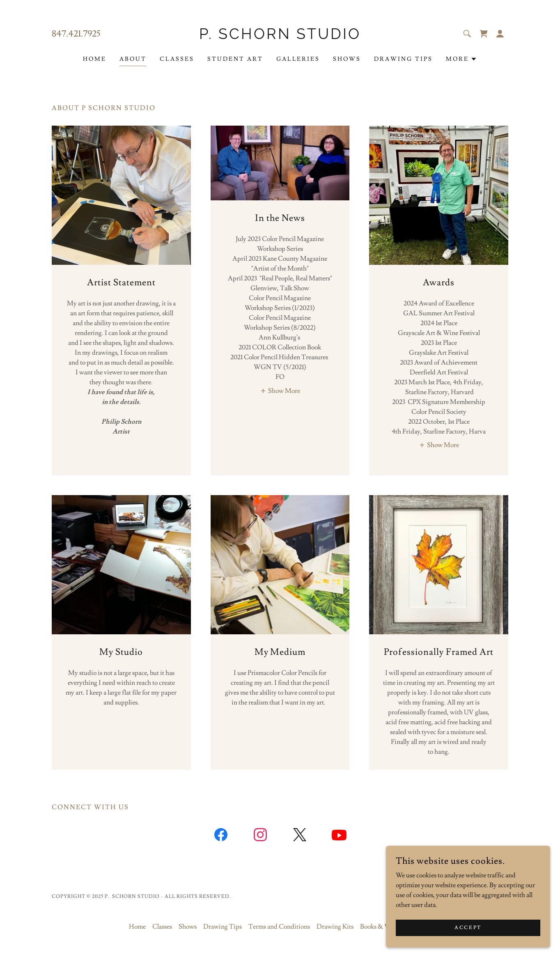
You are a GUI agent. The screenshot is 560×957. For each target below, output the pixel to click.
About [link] (133, 59)
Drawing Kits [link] (335, 927)
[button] (500, 34)
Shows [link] (347, 59)
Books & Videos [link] (382, 927)
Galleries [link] (298, 59)
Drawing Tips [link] (403, 59)
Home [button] (137, 927)
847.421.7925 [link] (76, 34)
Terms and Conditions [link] (279, 927)
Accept (468, 928)
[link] (280, 37)
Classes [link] (177, 59)
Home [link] (95, 59)
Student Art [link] (235, 59)
